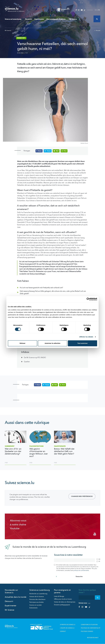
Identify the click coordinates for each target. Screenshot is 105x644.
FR (99, 10)
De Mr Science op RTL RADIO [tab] (35, 358)
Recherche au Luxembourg (38, 594)
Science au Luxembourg (14, 19)
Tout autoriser (83, 343)
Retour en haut (94, 638)
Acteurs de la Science (37, 597)
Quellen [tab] (27, 362)
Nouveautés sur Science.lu (11, 591)
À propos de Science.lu (68, 625)
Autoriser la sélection (53, 343)
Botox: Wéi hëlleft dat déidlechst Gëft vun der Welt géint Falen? (64, 451)
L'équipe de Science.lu (67, 628)
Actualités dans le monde (16, 597)
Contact (63, 631)
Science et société (35, 605)
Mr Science (73, 19)
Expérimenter (39, 19)
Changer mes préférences (82, 496)
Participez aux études (37, 602)
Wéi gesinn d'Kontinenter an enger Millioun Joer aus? (39, 453)
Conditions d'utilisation (89, 625)
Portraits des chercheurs (37, 599)
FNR (27, 53)
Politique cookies (87, 631)
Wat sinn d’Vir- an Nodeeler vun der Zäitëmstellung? (13, 451)
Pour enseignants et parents (57, 19)
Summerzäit (10, 446)
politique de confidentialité (81, 570)
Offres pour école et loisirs (63, 599)
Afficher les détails (86, 337)
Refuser (23, 343)
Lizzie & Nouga (59, 596)
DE (96, 10)
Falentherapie (60, 446)
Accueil (97, 30)
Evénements (33, 608)
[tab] (52, 287)
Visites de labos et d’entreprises (65, 602)
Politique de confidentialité (91, 628)
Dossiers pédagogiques (62, 605)
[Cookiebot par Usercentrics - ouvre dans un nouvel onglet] (88, 299)
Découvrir (29, 19)
